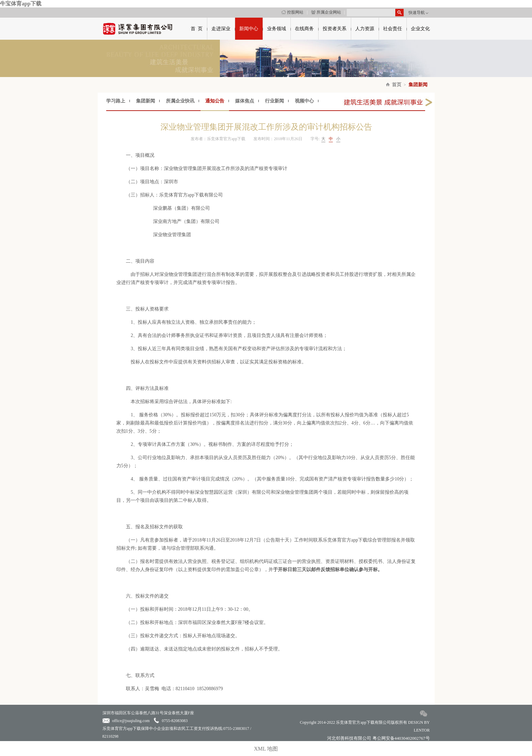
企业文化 (420, 29)
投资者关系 (335, 29)
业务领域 (277, 29)
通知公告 (215, 101)
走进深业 (221, 29)
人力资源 (365, 29)
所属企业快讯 (180, 101)
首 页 (197, 29)
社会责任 (393, 29)
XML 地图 (266, 749)
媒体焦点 (245, 101)
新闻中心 (249, 29)
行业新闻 (274, 101)
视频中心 (304, 101)
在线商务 (304, 29)
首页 (397, 85)
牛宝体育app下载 (21, 4)
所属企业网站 (326, 12)
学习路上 (116, 101)
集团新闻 (418, 85)
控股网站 (292, 12)
